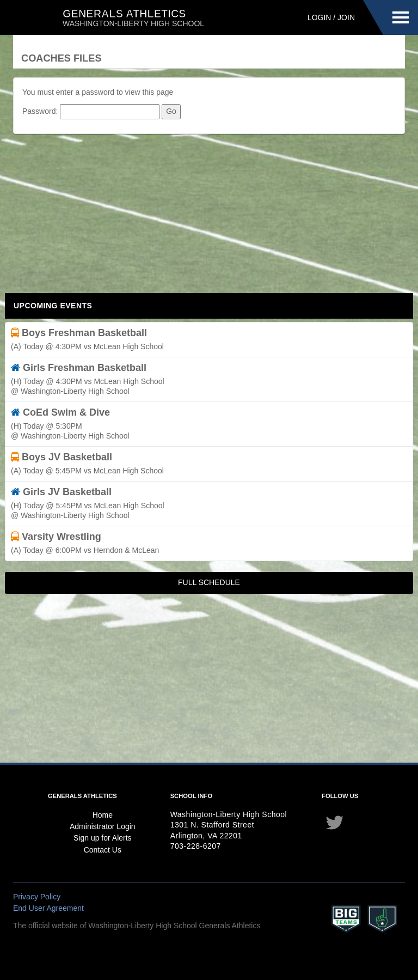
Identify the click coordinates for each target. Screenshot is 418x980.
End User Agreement (48, 908)
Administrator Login (103, 826)
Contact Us (103, 850)
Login (319, 17)
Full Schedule (209, 582)
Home (103, 815)
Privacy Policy (37, 897)
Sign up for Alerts (103, 838)
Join (346, 17)
